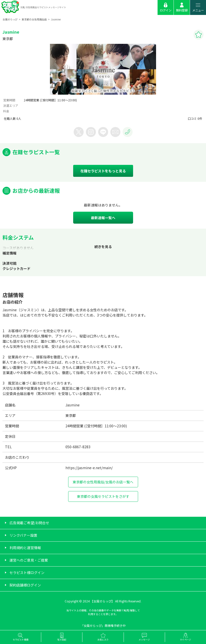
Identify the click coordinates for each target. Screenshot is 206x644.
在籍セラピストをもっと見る (103, 171)
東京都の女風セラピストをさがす (103, 496)
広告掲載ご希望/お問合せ (29, 523)
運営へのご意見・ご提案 (29, 560)
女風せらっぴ (10, 19)
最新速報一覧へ (103, 218)
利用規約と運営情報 (25, 548)
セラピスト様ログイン (27, 573)
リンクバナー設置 (23, 535)
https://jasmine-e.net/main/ (89, 468)
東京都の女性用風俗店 (34, 19)
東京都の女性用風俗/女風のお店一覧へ (103, 482)
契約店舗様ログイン (25, 585)
